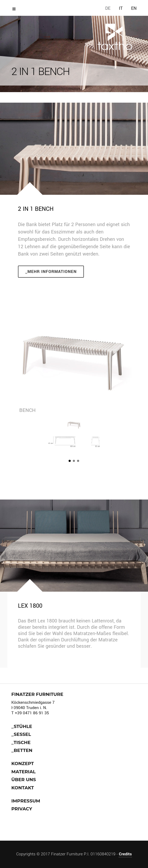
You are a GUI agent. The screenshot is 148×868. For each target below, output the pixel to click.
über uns (24, 780)
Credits (125, 854)
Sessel (22, 734)
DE (108, 8)
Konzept (23, 764)
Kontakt (23, 788)
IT (121, 8)
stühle (23, 726)
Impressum (26, 801)
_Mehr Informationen (51, 272)
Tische (22, 742)
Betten (23, 750)
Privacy (22, 809)
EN (134, 8)
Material (23, 772)
